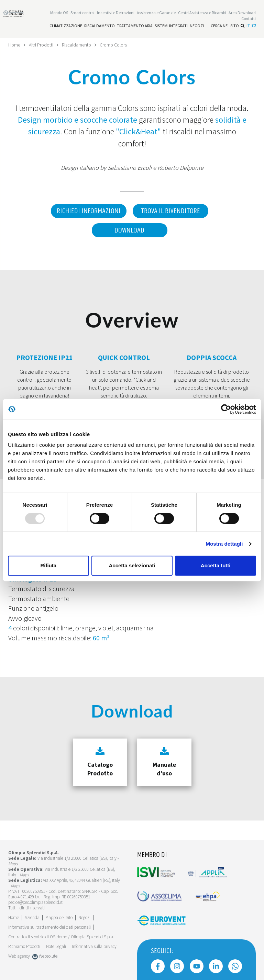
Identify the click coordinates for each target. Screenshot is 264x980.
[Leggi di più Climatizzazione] (66, 26)
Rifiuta (48, 565)
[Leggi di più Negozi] (197, 26)
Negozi (84, 917)
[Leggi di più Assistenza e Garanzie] (156, 13)
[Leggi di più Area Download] (242, 13)
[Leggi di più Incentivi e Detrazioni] (116, 13)
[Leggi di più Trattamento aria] (135, 26)
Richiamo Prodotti (24, 946)
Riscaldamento (76, 45)
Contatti (249, 18)
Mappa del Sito (59, 917)
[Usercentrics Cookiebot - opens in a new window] (226, 409)
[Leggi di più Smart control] (82, 13)
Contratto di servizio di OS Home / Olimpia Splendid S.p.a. (61, 937)
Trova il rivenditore (170, 211)
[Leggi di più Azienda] (32, 917)
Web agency (19, 956)
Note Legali (56, 946)
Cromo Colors (113, 45)
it (251, 26)
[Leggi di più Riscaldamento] (100, 26)
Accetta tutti (216, 565)
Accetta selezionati (132, 565)
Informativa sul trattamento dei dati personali (49, 927)
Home (14, 45)
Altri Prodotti (41, 45)
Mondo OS (59, 13)
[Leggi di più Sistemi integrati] (171, 26)
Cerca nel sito (228, 26)
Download (129, 230)
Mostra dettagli (224, 544)
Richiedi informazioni (89, 211)
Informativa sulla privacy (94, 946)
